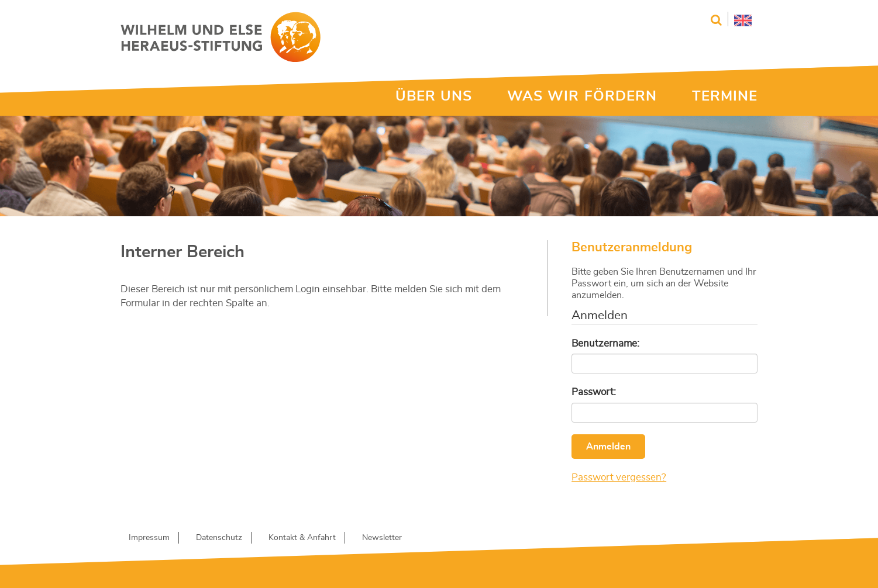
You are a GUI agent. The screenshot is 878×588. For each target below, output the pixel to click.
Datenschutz (219, 538)
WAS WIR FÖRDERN (582, 96)
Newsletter (382, 538)
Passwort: (594, 392)
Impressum (149, 538)
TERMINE (725, 96)
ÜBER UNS (434, 96)
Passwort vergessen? (619, 477)
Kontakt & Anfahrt (302, 538)
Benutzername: (605, 343)
